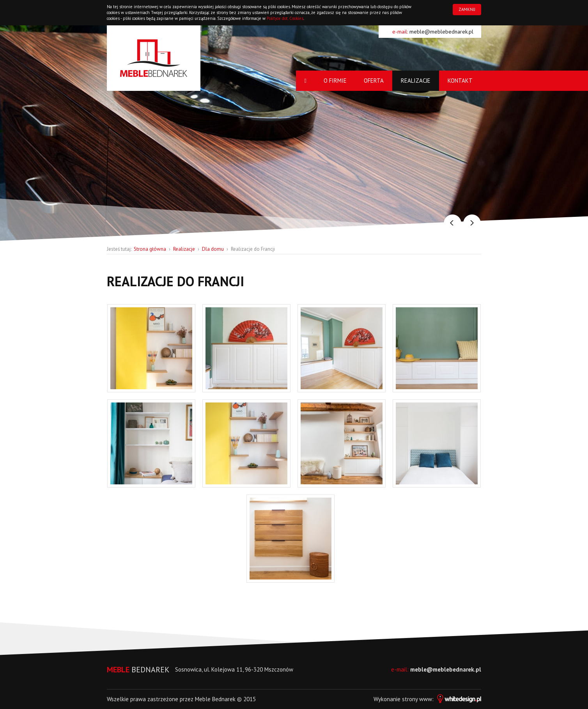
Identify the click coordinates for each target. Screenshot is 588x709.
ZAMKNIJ (467, 9)
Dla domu (213, 249)
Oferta (374, 81)
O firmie (335, 81)
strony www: (442, 699)
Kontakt (460, 81)
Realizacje (416, 81)
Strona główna (150, 249)
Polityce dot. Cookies (285, 18)
